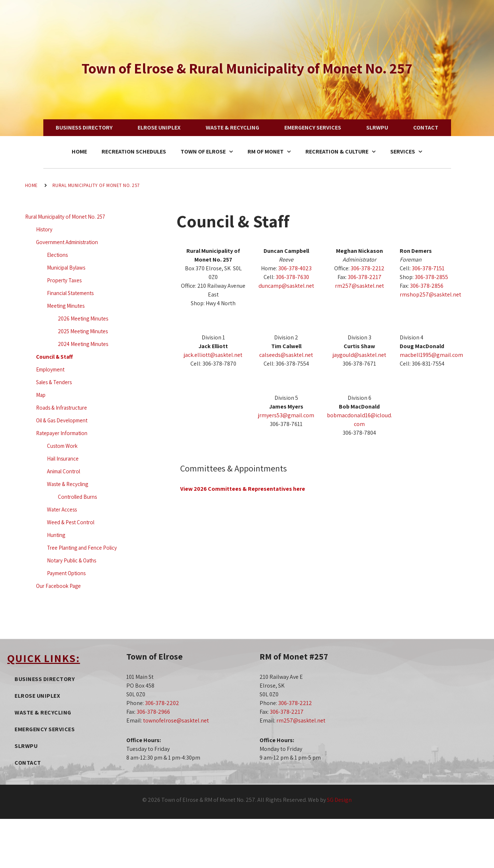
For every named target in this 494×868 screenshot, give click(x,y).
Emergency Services (313, 128)
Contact (426, 128)
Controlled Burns (77, 497)
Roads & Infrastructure (62, 408)
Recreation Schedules (134, 152)
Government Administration (67, 242)
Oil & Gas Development (62, 420)
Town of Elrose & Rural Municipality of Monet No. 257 (247, 68)
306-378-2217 (365, 277)
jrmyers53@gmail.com (286, 415)
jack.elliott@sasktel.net (213, 355)
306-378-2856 (427, 286)
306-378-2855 (431, 277)
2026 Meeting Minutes (83, 318)
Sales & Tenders (54, 382)
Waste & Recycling (232, 128)
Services (406, 152)
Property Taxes (64, 280)
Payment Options (66, 573)
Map (41, 395)
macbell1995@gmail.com (431, 355)
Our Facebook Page (58, 586)
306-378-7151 (428, 268)
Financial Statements (70, 293)
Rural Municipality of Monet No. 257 (96, 185)
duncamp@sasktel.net (286, 286)
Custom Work (62, 446)
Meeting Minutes (66, 306)
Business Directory (84, 128)
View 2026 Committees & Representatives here (243, 489)
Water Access (62, 509)
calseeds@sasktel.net (286, 355)
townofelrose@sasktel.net (176, 720)
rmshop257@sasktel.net (430, 294)
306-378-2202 (162, 703)
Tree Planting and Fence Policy (82, 548)
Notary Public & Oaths (72, 560)
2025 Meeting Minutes (83, 331)
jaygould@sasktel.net (359, 355)
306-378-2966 (153, 712)
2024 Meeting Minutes (83, 344)
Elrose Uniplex (159, 128)
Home (79, 152)
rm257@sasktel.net (359, 286)
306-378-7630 (292, 277)
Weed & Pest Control (71, 522)
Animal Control (64, 471)
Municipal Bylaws (66, 268)
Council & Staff (54, 357)
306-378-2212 (367, 268)
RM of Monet (269, 152)
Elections (57, 255)
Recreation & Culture (341, 152)
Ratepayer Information (62, 433)
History (44, 229)
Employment (50, 369)
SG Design (339, 800)
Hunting (56, 535)
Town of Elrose (207, 152)
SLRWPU (377, 128)
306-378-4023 (295, 268)
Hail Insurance (63, 459)
